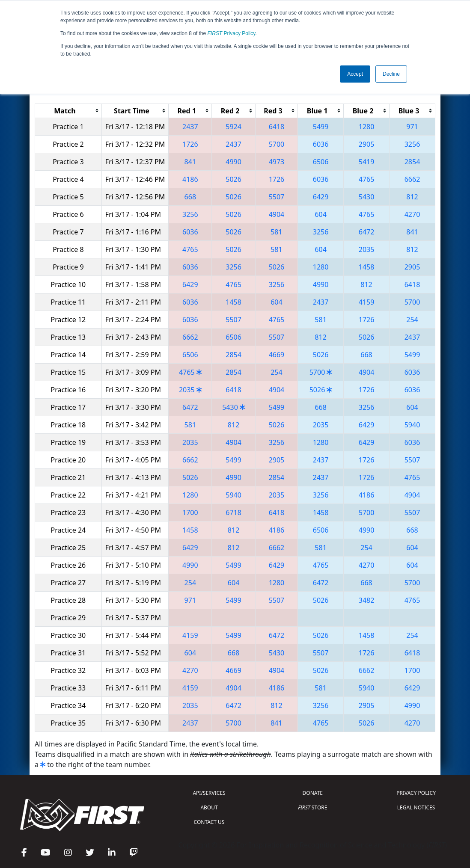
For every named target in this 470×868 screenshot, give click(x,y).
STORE (312, 807)
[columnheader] (68, 111)
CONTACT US (209, 822)
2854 (412, 162)
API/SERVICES (209, 793)
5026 (234, 179)
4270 (412, 214)
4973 (277, 162)
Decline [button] (391, 74)
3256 (412, 144)
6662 (412, 179)
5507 (277, 197)
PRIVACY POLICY (416, 793)
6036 (321, 144)
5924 (234, 127)
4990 (234, 162)
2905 (367, 144)
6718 (234, 513)
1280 (367, 127)
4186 (190, 179)
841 (190, 162)
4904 (277, 214)
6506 (321, 162)
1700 (190, 513)
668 (190, 197)
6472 (367, 232)
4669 (277, 355)
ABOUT (209, 807)
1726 (190, 144)
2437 (190, 127)
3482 (367, 600)
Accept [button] (355, 74)
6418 (277, 127)
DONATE (313, 793)
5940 (412, 425)
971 (412, 127)
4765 (367, 179)
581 (276, 232)
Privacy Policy (232, 33)
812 (412, 197)
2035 (367, 249)
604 (320, 214)
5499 (321, 127)
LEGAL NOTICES (416, 807)
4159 (367, 302)
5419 (367, 162)
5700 (277, 144)
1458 (367, 267)
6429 (321, 197)
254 (412, 320)
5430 (367, 197)
